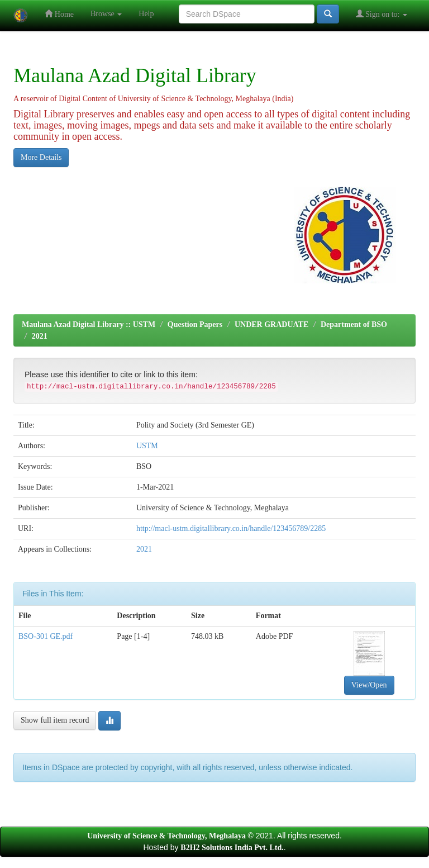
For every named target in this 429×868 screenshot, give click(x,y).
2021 (40, 336)
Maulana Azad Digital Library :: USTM (89, 324)
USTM (147, 446)
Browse (106, 14)
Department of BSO (354, 324)
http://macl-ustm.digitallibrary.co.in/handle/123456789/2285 (231, 528)
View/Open (369, 685)
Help (146, 14)
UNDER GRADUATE (271, 324)
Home (59, 14)
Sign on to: (382, 14)
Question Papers (195, 324)
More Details (41, 157)
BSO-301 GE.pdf (46, 636)
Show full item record (55, 720)
